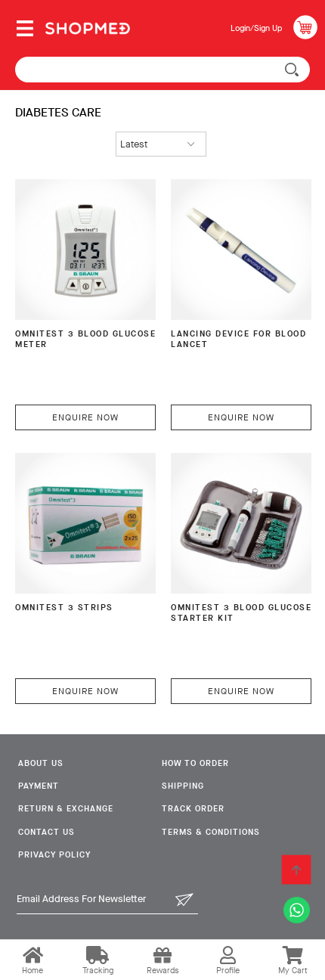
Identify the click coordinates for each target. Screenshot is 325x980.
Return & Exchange (66, 809)
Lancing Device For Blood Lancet (238, 340)
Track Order (193, 809)
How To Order (195, 763)
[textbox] (162, 70)
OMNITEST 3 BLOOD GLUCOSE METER (85, 340)
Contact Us (46, 832)
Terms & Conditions (211, 832)
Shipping (183, 786)
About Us (41, 763)
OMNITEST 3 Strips (64, 608)
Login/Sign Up (256, 28)
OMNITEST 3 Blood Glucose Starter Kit (241, 613)
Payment (39, 786)
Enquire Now (85, 417)
